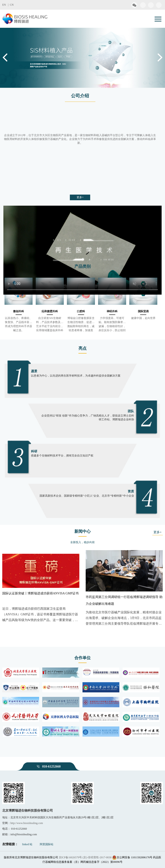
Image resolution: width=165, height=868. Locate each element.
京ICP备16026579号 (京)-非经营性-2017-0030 (85, 857)
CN (12, 5)
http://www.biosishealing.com (27, 823)
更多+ (80, 197)
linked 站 (27, 844)
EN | (6, 5)
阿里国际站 (47, 844)
